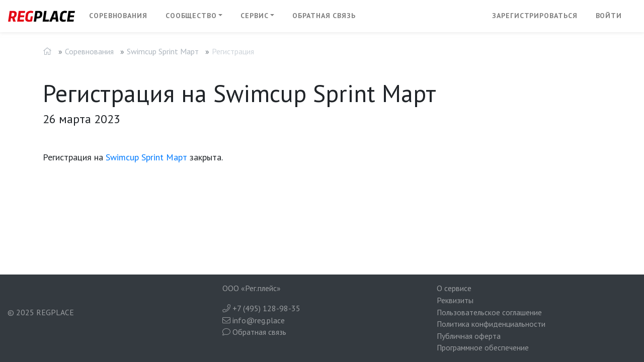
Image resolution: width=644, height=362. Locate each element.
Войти (609, 16)
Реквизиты (455, 300)
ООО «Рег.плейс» (252, 288)
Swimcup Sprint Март (163, 51)
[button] (194, 16)
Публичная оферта (469, 336)
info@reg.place (254, 320)
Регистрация (233, 51)
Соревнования (118, 16)
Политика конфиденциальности (491, 324)
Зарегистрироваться (535, 16)
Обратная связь (324, 16)
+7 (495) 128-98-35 (261, 308)
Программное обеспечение (483, 347)
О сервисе (454, 288)
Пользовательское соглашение (489, 312)
